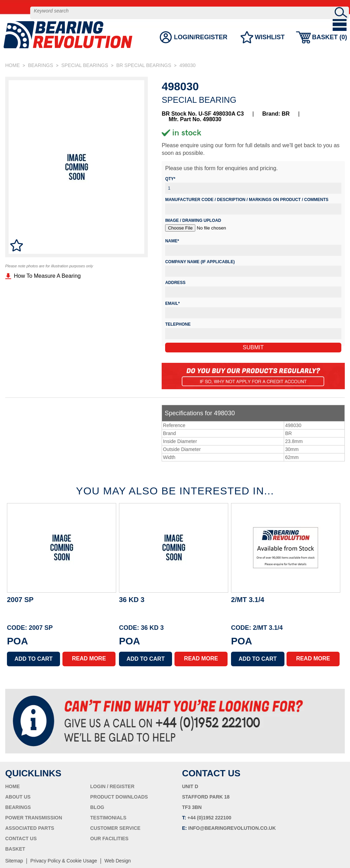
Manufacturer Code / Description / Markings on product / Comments (247, 200)
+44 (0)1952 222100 (209, 818)
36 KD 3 (132, 600)
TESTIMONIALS (108, 818)
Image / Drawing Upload (193, 220)
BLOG (97, 807)
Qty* (170, 179)
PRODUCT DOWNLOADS (119, 797)
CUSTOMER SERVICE (115, 828)
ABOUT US (18, 797)
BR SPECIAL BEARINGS (144, 65)
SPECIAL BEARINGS (85, 65)
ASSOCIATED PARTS (30, 828)
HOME (12, 65)
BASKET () (329, 43)
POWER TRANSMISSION (34, 818)
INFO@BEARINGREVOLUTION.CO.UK (232, 828)
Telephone (178, 324)
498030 (187, 65)
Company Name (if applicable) (200, 262)
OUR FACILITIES (109, 838)
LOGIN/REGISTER (200, 43)
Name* (172, 241)
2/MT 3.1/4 (248, 600)
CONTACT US (21, 838)
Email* (172, 303)
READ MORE (89, 658)
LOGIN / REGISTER (112, 786)
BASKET (15, 849)
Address (175, 283)
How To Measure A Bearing (47, 276)
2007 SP (20, 600)
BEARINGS (41, 65)
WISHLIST (269, 43)
